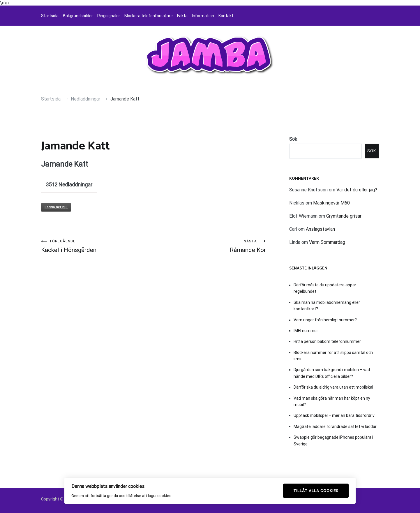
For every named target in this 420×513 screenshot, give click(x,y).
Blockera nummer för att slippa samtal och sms (333, 356)
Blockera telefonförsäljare (149, 16)
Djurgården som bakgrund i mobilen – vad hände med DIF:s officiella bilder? (332, 373)
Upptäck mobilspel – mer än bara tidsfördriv (334, 415)
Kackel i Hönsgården (97, 246)
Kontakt (226, 16)
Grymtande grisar (344, 216)
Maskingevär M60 (331, 203)
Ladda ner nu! (56, 207)
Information (203, 16)
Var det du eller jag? (357, 190)
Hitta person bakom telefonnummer (327, 341)
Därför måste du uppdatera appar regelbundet (325, 288)
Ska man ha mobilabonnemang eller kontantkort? (327, 306)
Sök (293, 139)
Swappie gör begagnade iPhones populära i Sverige (333, 440)
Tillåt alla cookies (316, 491)
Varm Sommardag (327, 242)
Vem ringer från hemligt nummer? (325, 320)
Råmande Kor (210, 246)
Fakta (182, 16)
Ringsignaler (109, 16)
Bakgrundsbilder (78, 16)
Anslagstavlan (320, 229)
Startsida (50, 16)
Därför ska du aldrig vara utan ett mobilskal (333, 387)
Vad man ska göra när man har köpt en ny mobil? (332, 401)
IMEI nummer (306, 331)
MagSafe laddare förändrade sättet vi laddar (335, 426)
